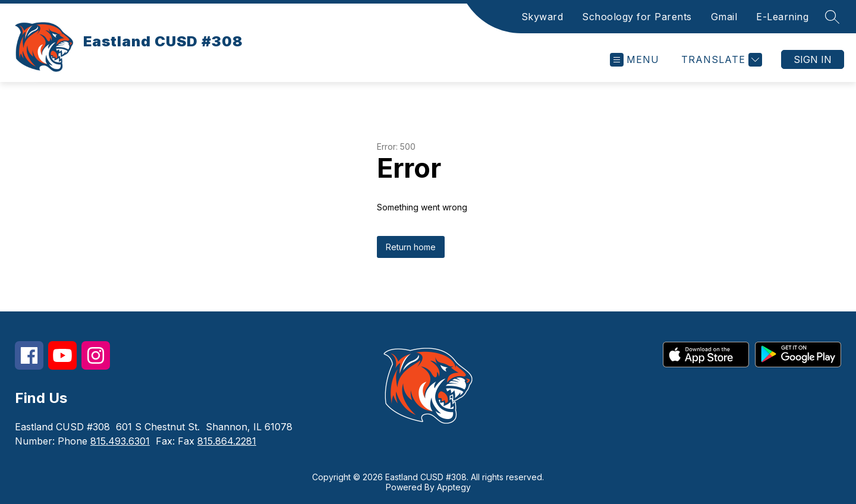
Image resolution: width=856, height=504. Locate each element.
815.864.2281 (227, 441)
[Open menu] (635, 60)
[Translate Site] (720, 60)
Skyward (542, 17)
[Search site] (832, 17)
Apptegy (454, 487)
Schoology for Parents (637, 17)
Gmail (724, 17)
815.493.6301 (120, 441)
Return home (411, 247)
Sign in (813, 59)
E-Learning (782, 17)
